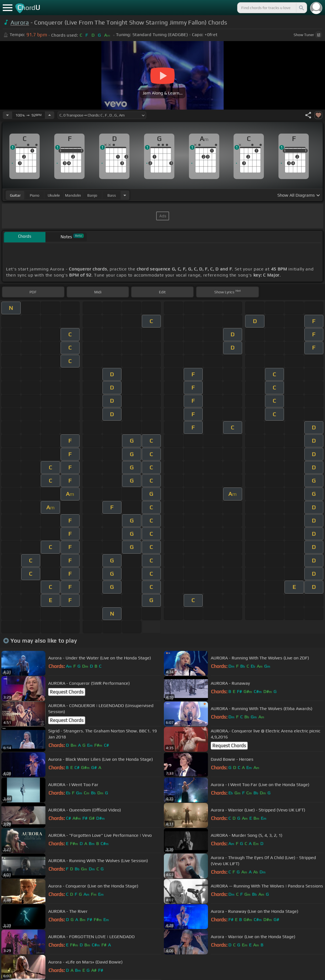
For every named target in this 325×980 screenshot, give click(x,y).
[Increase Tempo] (50, 115)
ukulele (54, 195)
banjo (92, 195)
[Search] (301, 8)
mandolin (73, 195)
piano (35, 195)
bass (112, 195)
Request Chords (67, 692)
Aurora (20, 22)
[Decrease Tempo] (7, 115)
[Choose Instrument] (125, 195)
